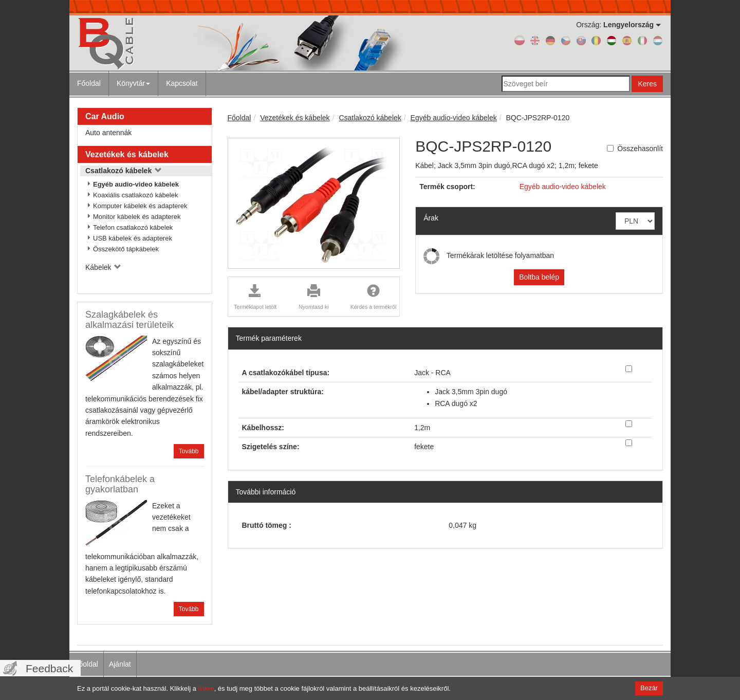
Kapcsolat (182, 83)
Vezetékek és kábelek (127, 154)
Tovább (189, 451)
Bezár (649, 688)
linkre (206, 688)
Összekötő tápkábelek (126, 249)
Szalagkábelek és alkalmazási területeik (129, 320)
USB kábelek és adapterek (133, 238)
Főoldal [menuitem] (86, 664)
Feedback (49, 668)
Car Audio (105, 116)
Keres (647, 84)
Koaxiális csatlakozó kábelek (135, 195)
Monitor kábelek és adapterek (137, 217)
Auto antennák (108, 133)
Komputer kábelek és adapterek (140, 206)
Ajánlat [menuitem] (120, 664)
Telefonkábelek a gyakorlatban (120, 484)
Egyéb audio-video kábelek (136, 184)
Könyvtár (133, 83)
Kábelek (103, 267)
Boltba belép (539, 277)
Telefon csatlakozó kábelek (133, 227)
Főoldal (89, 83)
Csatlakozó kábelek (124, 171)
